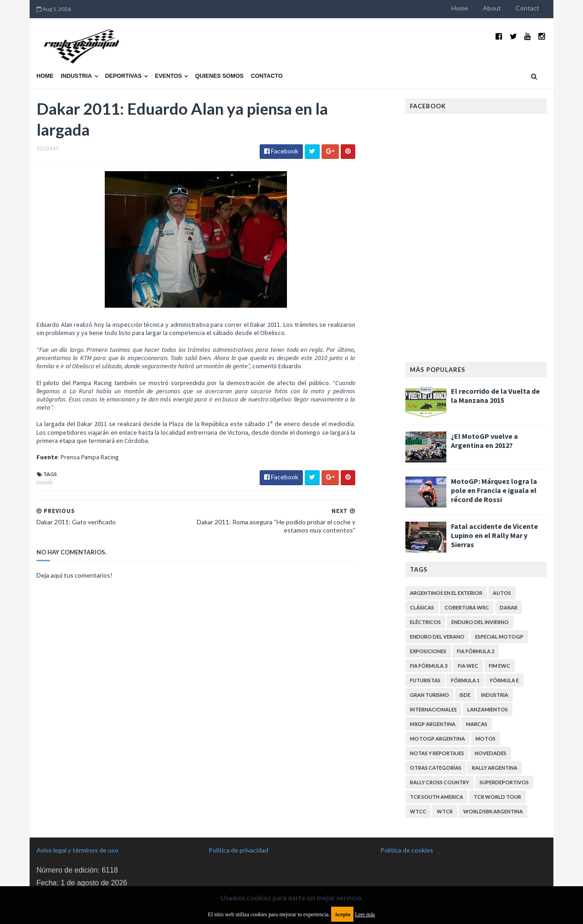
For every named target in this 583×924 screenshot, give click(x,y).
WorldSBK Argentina (493, 811)
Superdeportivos (504, 782)
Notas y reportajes (437, 753)
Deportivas (123, 76)
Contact (527, 8)
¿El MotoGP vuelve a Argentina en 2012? (484, 441)
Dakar (45, 482)
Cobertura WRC (467, 607)
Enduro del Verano (437, 637)
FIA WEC (468, 666)
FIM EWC (499, 666)
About (492, 8)
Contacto (267, 76)
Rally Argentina (495, 768)
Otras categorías (436, 768)
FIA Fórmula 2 (476, 651)
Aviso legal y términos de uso (77, 850)
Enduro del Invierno (480, 622)
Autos (502, 593)
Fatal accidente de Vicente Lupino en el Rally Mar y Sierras (494, 535)
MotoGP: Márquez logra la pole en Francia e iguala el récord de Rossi (494, 490)
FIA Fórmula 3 (429, 666)
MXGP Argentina (433, 724)
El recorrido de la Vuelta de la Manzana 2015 (495, 396)
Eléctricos (425, 622)
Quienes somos (219, 76)
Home (460, 8)
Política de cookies (407, 850)
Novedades (491, 753)
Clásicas (422, 607)
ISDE (465, 695)
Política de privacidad (238, 850)
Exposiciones (428, 651)
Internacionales (433, 709)
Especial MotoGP (499, 637)
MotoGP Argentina (437, 739)
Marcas (477, 724)
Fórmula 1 (465, 680)
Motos (486, 739)
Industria (77, 76)
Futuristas (425, 680)
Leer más (365, 914)
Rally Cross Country (440, 782)
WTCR (445, 811)
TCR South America (437, 797)
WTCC (418, 811)
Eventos (169, 76)
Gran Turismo (430, 695)
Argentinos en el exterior (446, 593)
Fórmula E (504, 680)
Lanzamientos (488, 709)
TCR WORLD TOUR (497, 797)
